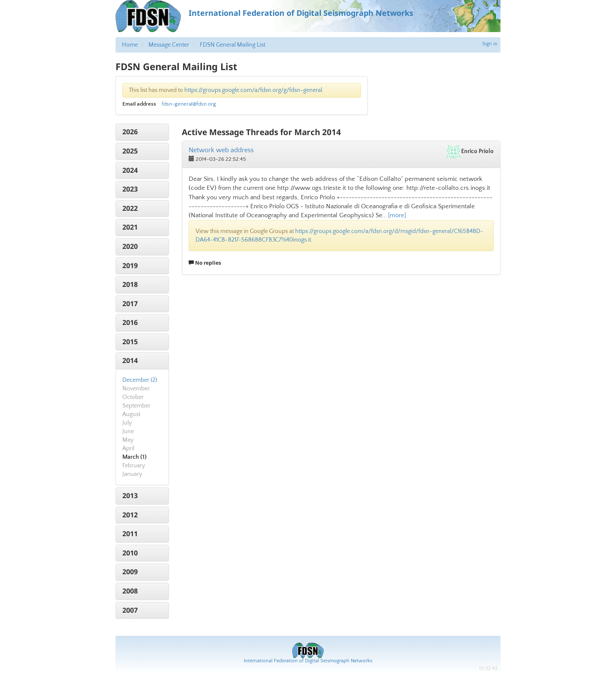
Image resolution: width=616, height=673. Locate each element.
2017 (130, 304)
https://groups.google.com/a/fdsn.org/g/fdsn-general (253, 90)
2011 (130, 534)
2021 (130, 227)
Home (130, 45)
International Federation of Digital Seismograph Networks (308, 661)
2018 (130, 284)
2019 (130, 266)
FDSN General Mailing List (232, 45)
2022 (130, 208)
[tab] (142, 132)
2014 (130, 360)
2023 (130, 189)
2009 (130, 572)
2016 (130, 322)
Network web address (221, 150)
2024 (130, 170)
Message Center (169, 45)
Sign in (490, 44)
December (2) (140, 380)
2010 (130, 553)
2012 (130, 515)
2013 (130, 496)
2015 (130, 342)
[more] (397, 215)
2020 (130, 246)
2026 (130, 132)
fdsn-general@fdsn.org (189, 104)
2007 (130, 610)
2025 (130, 151)
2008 (130, 591)
